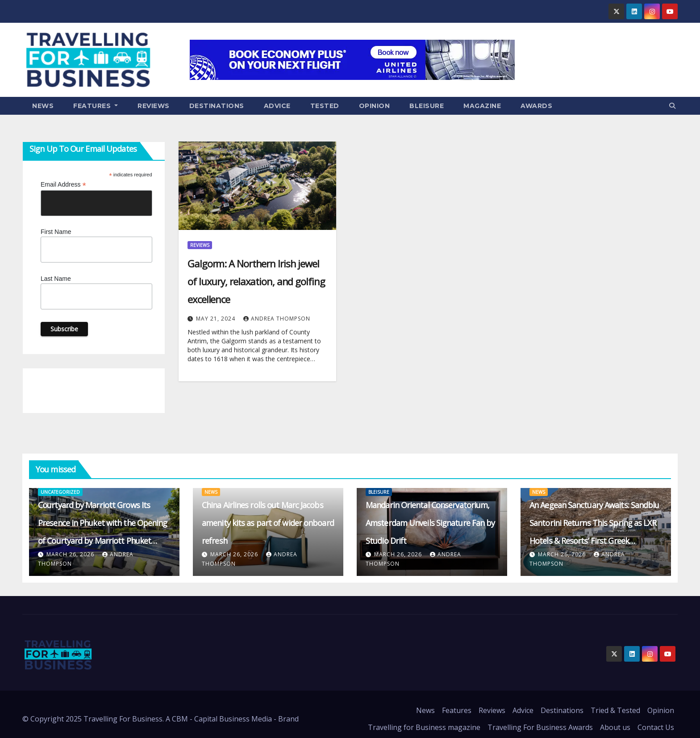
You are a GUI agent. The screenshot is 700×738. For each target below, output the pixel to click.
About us (615, 727)
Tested (325, 106)
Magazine (482, 106)
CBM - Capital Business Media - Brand (235, 719)
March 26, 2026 (71, 554)
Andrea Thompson (277, 319)
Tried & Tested (615, 710)
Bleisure (427, 106)
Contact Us (656, 727)
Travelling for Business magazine (424, 727)
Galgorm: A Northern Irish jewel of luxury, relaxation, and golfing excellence (256, 281)
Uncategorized (60, 492)
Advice (277, 106)
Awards (536, 106)
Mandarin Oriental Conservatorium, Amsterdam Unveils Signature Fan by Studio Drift (430, 523)
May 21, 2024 (217, 319)
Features (96, 106)
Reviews (154, 106)
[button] (672, 106)
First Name (56, 232)
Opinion (375, 106)
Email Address (63, 185)
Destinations (217, 106)
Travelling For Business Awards (540, 727)
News (43, 106)
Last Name (56, 279)
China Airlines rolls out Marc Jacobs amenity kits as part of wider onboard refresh (268, 523)
